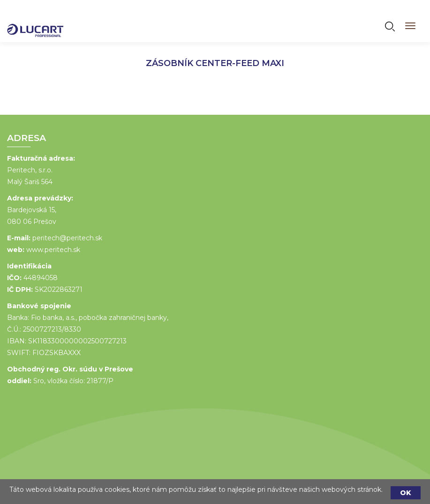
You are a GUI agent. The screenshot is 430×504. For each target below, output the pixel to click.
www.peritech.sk (53, 250)
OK (406, 493)
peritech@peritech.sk (67, 238)
